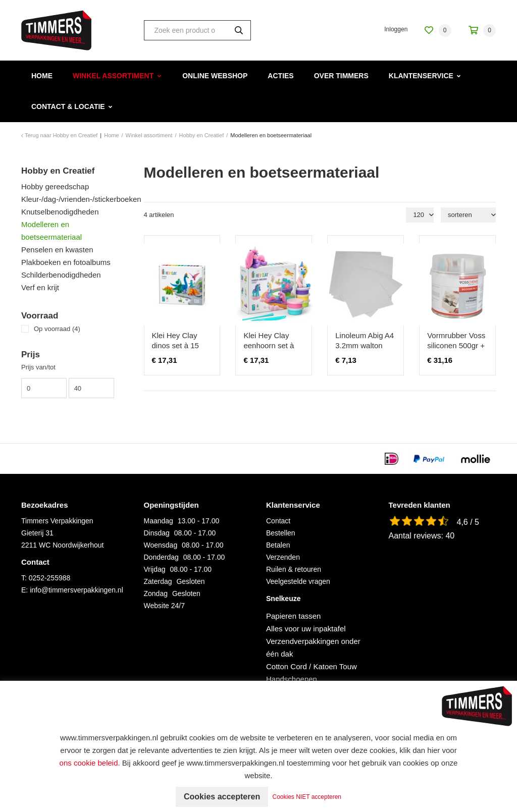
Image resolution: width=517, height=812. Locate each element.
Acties (280, 76)
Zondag (156, 593)
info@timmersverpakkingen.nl (76, 590)
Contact (278, 521)
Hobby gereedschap (55, 186)
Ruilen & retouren (294, 569)
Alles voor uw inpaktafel (306, 629)
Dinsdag (157, 533)
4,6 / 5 (468, 522)
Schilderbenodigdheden (61, 275)
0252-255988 (50, 578)
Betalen (278, 545)
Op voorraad (57, 329)
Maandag (159, 521)
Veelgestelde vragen (298, 581)
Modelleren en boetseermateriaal (51, 231)
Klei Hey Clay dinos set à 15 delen (175, 345)
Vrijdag (155, 569)
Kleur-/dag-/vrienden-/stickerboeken (75, 199)
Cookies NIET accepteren (307, 797)
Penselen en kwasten (57, 250)
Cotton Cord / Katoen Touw (312, 666)
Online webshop (215, 76)
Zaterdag (158, 581)
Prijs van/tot (38, 367)
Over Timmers (341, 76)
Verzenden (283, 557)
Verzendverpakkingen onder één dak (313, 647)
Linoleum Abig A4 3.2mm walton (365, 340)
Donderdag (161, 557)
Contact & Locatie (68, 106)
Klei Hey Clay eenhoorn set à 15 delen (269, 345)
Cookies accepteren (222, 797)
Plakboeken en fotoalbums (66, 262)
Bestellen (281, 533)
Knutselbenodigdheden (60, 212)
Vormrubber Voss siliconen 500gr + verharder (456, 345)
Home (42, 76)
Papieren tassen (293, 616)
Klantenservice (421, 76)
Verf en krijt (40, 287)
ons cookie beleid (89, 763)
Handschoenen (292, 679)
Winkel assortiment (113, 76)
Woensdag (161, 545)
